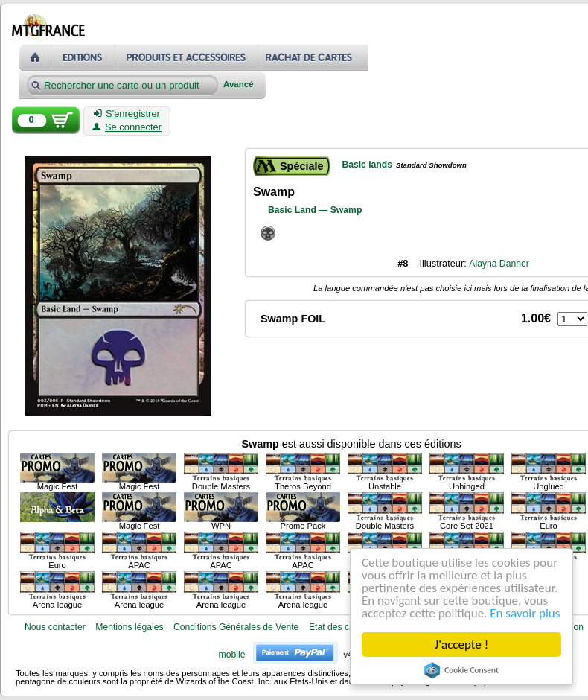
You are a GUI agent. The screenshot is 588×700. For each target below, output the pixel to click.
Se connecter (127, 127)
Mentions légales (129, 627)
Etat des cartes (339, 627)
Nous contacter (55, 627)
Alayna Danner (499, 264)
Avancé (239, 85)
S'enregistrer (127, 114)
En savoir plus (525, 613)
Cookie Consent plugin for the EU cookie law (461, 670)
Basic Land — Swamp (315, 210)
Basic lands (367, 165)
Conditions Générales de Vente (236, 627)
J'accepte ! (461, 645)
